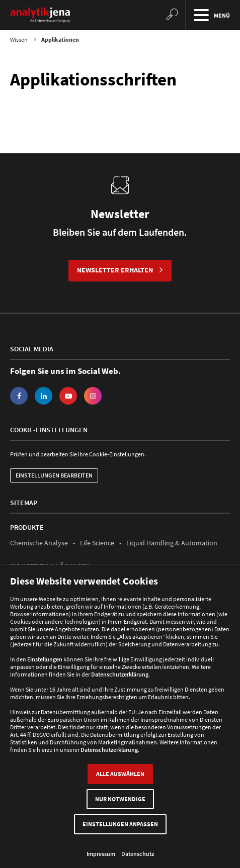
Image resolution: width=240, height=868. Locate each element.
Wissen (19, 39)
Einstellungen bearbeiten (54, 475)
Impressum (101, 854)
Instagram (93, 396)
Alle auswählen (120, 774)
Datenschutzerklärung (120, 674)
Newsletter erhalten (115, 270)
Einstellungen (45, 659)
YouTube (68, 396)
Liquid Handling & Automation (172, 543)
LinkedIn (44, 396)
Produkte (27, 527)
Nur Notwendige (120, 799)
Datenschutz (138, 854)
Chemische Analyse (39, 543)
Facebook (19, 396)
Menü (211, 15)
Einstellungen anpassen (120, 824)
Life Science (97, 543)
